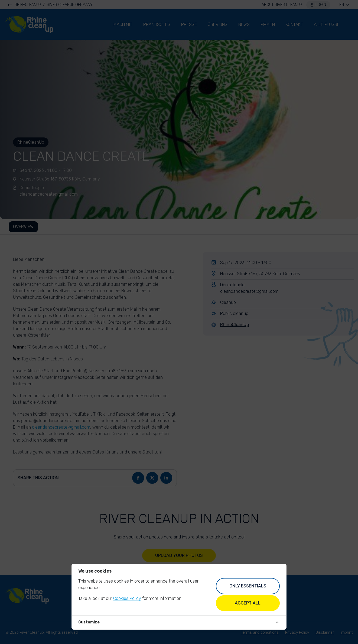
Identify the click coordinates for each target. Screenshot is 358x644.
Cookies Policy (127, 598)
